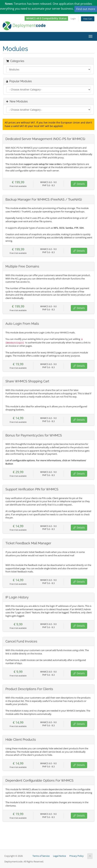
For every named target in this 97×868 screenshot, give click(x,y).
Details (79, 184)
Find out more (86, 9)
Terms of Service (41, 856)
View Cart (88, 19)
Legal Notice (59, 856)
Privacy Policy (77, 856)
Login (73, 19)
